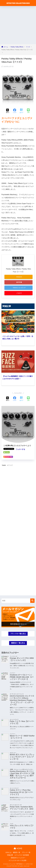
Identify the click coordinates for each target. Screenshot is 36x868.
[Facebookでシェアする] (15, 111)
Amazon (19, 277)
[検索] (32, 601)
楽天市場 (19, 282)
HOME (18, 848)
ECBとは (9, 852)
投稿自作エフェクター (18, 858)
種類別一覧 (17, 852)
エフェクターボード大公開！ (18, 860)
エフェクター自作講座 (22, 855)
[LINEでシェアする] (28, 111)
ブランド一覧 (26, 852)
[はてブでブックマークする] (21, 111)
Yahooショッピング (19, 288)
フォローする (20, 449)
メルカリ (19, 293)
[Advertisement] (18, 25)
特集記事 (10, 855)
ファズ (10, 465)
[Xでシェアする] (8, 111)
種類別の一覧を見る (18, 643)
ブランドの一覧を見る (18, 634)
